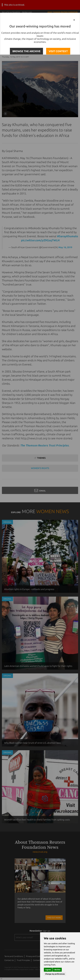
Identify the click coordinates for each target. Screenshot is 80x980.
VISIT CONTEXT (58, 51)
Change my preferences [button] (55, 974)
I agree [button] (48, 970)
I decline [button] (57, 970)
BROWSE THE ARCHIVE (26, 51)
